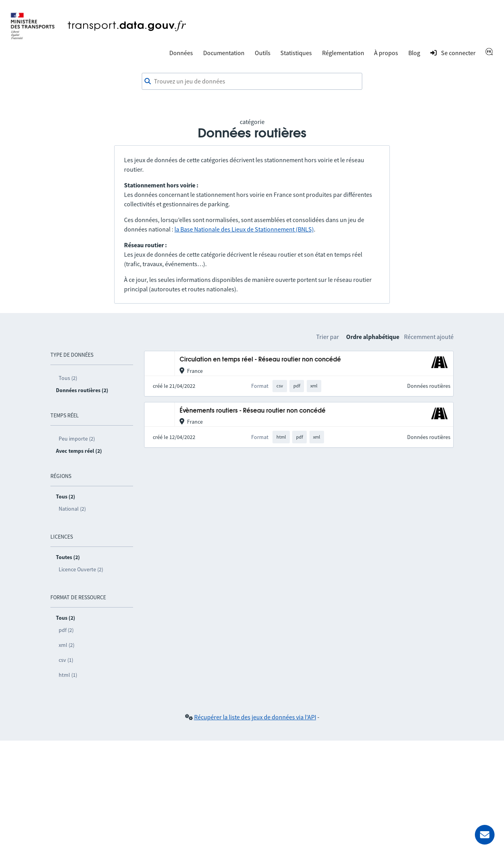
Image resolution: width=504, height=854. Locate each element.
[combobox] (252, 82)
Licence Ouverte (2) (81, 569)
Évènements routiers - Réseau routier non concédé (253, 411)
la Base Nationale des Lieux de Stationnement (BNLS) (244, 229)
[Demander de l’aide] (485, 835)
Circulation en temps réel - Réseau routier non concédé (260, 360)
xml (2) (67, 645)
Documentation (224, 53)
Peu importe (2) (77, 439)
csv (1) (66, 660)
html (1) (68, 675)
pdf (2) (66, 630)
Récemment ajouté (429, 337)
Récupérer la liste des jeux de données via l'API (255, 717)
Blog (414, 53)
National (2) (72, 509)
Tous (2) (68, 378)
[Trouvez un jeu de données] (252, 82)
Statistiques (296, 53)
